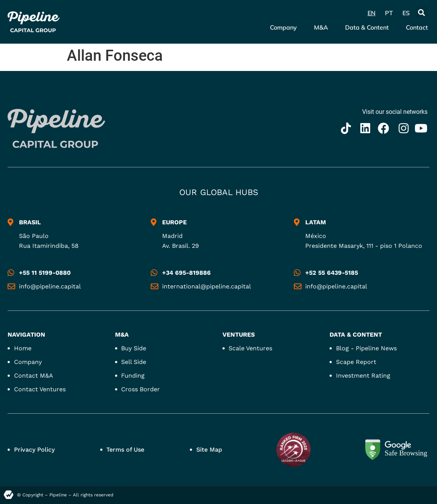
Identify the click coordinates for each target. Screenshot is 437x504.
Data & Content (367, 27)
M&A (321, 27)
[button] (422, 12)
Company (283, 27)
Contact (417, 27)
